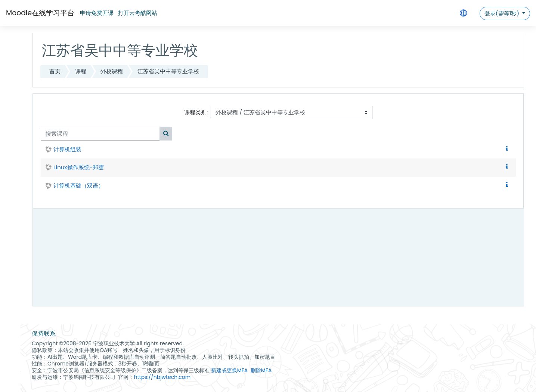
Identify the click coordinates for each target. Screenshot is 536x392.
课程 (81, 71)
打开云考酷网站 (138, 13)
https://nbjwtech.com (162, 377)
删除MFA (261, 370)
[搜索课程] (100, 134)
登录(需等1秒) (503, 13)
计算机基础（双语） (79, 186)
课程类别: (196, 112)
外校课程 (112, 71)
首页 (55, 71)
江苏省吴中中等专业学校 (168, 71)
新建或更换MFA (230, 370)
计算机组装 (67, 149)
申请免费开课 (97, 13)
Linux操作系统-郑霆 (79, 167)
